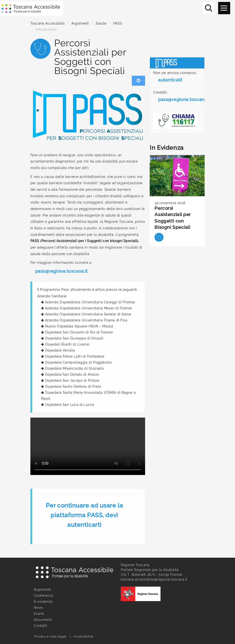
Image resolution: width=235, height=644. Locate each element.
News (38, 608)
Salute (101, 23)
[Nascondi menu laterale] (138, 81)
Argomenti (80, 23)
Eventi (39, 614)
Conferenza (44, 596)
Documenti (43, 620)
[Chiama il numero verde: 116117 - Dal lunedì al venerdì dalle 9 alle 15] (177, 121)
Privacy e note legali (50, 636)
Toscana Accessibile (48, 23)
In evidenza (43, 602)
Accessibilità (83, 636)
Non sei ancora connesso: (175, 78)
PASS (118, 23)
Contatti (40, 626)
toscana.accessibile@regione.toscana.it (154, 579)
